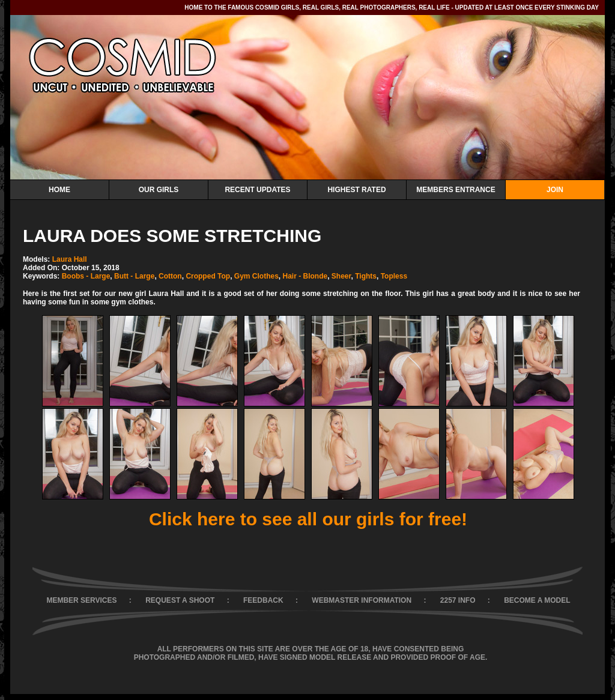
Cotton (170, 276)
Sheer (341, 276)
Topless (394, 276)
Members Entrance (456, 190)
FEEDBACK (263, 600)
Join (555, 190)
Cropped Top (208, 276)
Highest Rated (356, 190)
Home (59, 190)
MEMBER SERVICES (81, 600)
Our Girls (159, 190)
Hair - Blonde (305, 276)
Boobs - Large (86, 276)
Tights (366, 276)
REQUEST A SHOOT (180, 600)
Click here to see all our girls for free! (308, 519)
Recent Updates (257, 190)
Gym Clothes (256, 276)
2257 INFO (458, 600)
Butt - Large (134, 276)
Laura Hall (70, 259)
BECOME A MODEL (537, 600)
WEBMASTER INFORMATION (362, 600)
